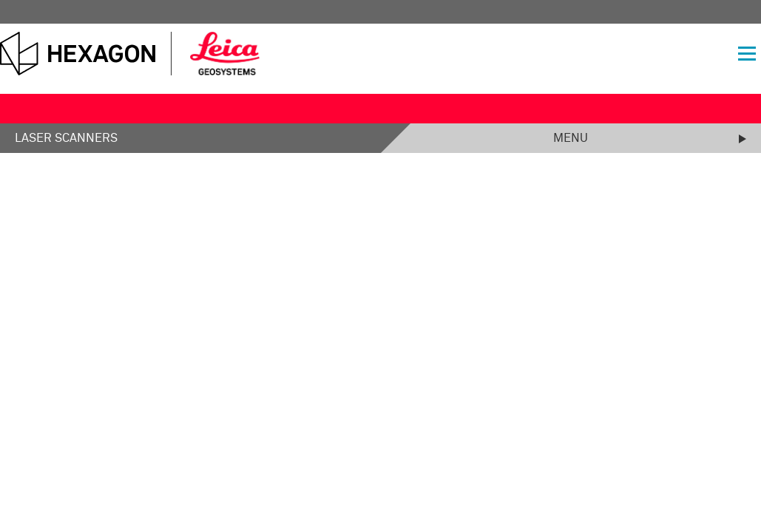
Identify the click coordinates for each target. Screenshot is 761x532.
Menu (571, 138)
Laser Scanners (66, 138)
